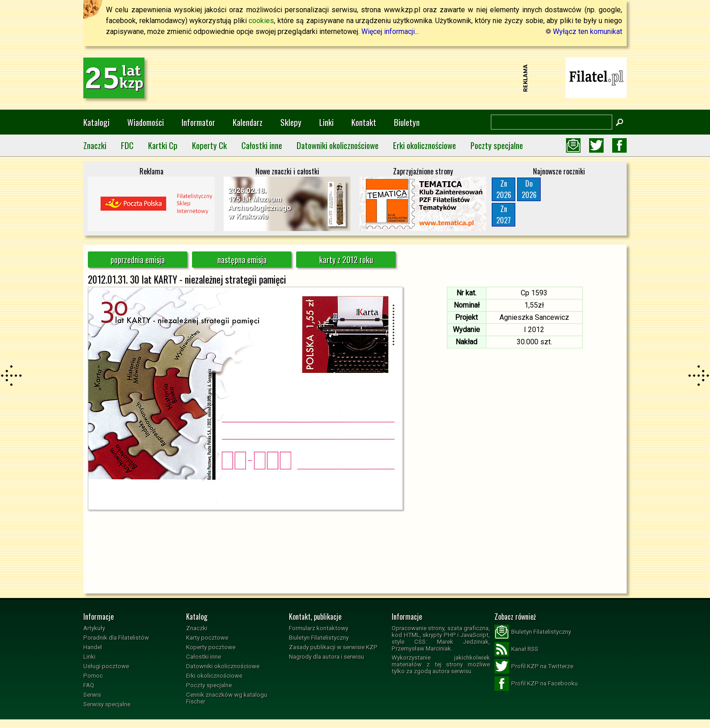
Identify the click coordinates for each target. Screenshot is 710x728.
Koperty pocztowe (211, 647)
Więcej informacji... (390, 31)
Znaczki (95, 145)
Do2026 (529, 189)
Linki (326, 122)
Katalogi (96, 122)
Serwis (92, 695)
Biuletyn (407, 122)
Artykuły (94, 628)
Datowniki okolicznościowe (338, 145)
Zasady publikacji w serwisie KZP (333, 647)
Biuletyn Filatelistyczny (319, 638)
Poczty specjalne (497, 145)
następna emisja (242, 260)
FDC (127, 145)
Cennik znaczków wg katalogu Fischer (227, 698)
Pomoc (93, 676)
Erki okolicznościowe (425, 145)
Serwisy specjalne (107, 704)
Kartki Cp (163, 145)
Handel (93, 647)
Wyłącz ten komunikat (584, 31)
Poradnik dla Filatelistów (116, 638)
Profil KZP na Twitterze (534, 666)
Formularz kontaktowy (319, 628)
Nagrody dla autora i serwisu (326, 657)
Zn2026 (504, 189)
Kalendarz (248, 122)
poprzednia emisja (138, 260)
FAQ (89, 685)
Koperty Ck (209, 145)
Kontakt (364, 122)
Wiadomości (146, 122)
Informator (198, 122)
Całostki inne (262, 145)
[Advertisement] (355, 78)
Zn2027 (504, 215)
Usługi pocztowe (106, 666)
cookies (261, 21)
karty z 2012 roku (346, 260)
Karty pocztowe (207, 638)
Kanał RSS (516, 649)
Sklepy (291, 122)
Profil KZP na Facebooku (536, 684)
